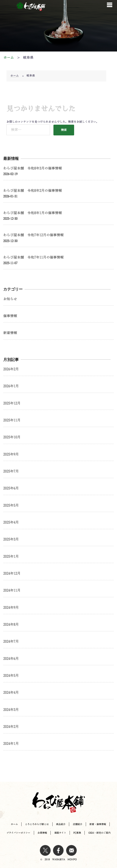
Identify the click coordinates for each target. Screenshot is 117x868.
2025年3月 (11, 539)
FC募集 (77, 833)
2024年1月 (11, 744)
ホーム (15, 76)
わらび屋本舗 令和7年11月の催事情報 (33, 258)
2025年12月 (12, 403)
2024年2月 (11, 727)
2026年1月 (11, 386)
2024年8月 (11, 625)
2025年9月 (11, 454)
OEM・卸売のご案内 (99, 833)
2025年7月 (11, 471)
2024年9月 (11, 608)
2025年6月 (11, 488)
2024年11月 (12, 591)
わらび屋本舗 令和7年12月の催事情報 (33, 235)
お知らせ (10, 299)
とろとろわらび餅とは (37, 824)
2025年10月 (12, 437)
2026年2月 (11, 369)
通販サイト (60, 833)
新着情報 (10, 333)
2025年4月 (11, 523)
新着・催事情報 (98, 824)
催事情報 (10, 316)
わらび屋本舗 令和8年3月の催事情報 (33, 168)
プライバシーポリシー (18, 833)
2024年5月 (11, 676)
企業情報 (42, 833)
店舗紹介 (78, 824)
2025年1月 (11, 557)
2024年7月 (11, 642)
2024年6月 (11, 659)
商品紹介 (61, 824)
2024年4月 (11, 693)
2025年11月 (12, 420)
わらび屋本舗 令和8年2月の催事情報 (33, 191)
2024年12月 (12, 574)
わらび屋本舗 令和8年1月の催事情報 (33, 213)
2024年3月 (11, 710)
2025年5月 (11, 506)
